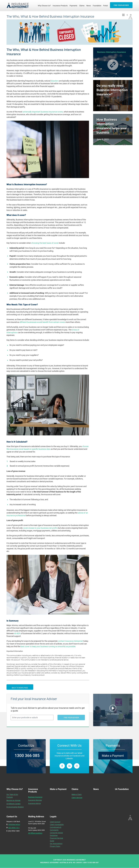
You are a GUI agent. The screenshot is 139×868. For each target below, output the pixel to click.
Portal (105, 6)
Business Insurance (35, 797)
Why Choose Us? (45, 5)
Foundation (97, 6)
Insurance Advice (34, 803)
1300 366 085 (27, 755)
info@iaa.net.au (14, 824)
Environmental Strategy (15, 807)
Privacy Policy (55, 846)
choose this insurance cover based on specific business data (47, 448)
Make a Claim (77, 794)
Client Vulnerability (57, 824)
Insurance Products (60, 6)
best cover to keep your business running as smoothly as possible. (49, 646)
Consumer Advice (56, 833)
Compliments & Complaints (56, 829)
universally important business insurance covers (43, 112)
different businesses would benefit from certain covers (42, 322)
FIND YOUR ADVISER (121, 5)
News (89, 6)
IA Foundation (122, 789)
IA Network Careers (13, 804)
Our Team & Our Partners (12, 796)
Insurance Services (35, 800)
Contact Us (26, 745)
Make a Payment (113, 756)
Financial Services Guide (56, 839)
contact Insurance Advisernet (71, 641)
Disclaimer (54, 835)
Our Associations (56, 843)
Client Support (55, 822)
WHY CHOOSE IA (113, 714)
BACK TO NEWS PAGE (20, 688)
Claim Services (77, 797)
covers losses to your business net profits (40, 528)
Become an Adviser (13, 800)
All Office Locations (35, 833)
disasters (55, 81)
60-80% (17, 633)
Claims (82, 6)
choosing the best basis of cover (45, 243)
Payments (73, 6)
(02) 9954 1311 (14, 828)
